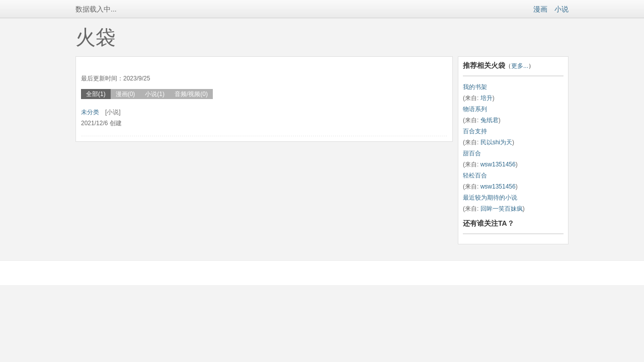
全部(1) (96, 94)
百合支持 (475, 131)
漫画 (540, 9)
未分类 (90, 112)
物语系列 (475, 109)
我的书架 (475, 87)
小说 (561, 9)
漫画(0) (126, 94)
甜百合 (472, 153)
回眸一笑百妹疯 (502, 209)
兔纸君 (490, 120)
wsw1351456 (498, 164)
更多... (520, 66)
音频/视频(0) (191, 94)
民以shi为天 (496, 142)
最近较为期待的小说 (490, 198)
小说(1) (155, 94)
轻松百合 (475, 175)
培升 (487, 98)
